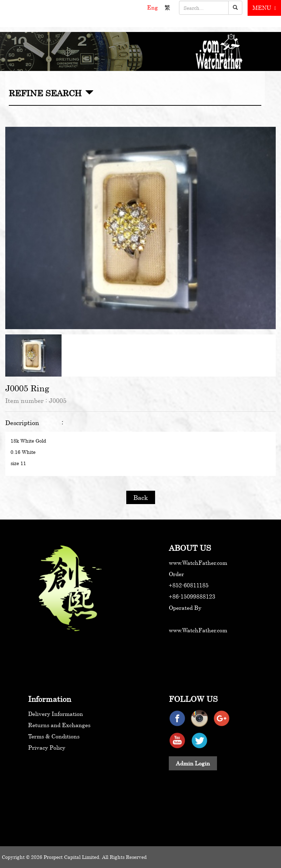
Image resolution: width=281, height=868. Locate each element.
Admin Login (193, 763)
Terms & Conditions (54, 736)
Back (141, 497)
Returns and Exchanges (59, 725)
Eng (153, 7)
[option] (140, 228)
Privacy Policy (47, 748)
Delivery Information (56, 714)
